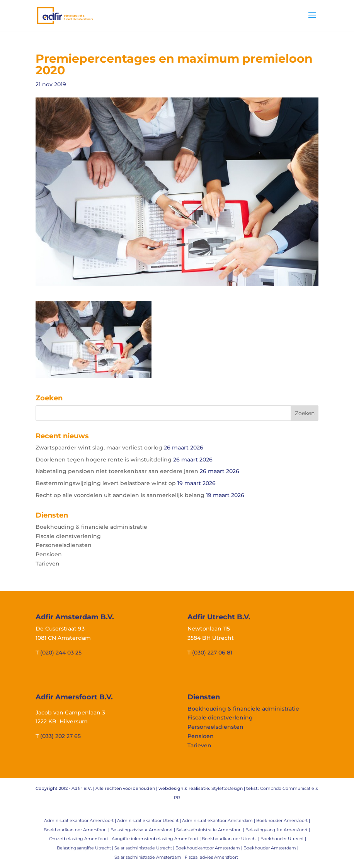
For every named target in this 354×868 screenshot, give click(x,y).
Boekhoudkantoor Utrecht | (231, 839)
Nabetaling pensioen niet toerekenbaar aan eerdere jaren (117, 471)
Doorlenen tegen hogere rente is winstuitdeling (104, 460)
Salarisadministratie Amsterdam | (150, 857)
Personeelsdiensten (64, 545)
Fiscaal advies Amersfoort (211, 857)
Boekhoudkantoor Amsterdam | (209, 848)
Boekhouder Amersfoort (282, 820)
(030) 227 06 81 (212, 653)
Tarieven (48, 564)
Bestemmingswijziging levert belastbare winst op (106, 483)
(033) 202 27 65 (60, 736)
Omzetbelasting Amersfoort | (80, 839)
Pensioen (49, 554)
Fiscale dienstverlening (68, 536)
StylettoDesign (227, 788)
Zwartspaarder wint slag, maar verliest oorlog (99, 448)
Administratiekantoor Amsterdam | (219, 820)
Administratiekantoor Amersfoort (79, 820)
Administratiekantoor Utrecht (148, 820)
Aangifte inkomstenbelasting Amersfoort (155, 839)
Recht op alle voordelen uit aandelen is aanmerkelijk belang (120, 495)
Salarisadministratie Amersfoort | (211, 830)
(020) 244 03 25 (61, 653)
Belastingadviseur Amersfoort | (143, 830)
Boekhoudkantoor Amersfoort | (77, 830)
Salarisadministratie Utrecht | (145, 848)
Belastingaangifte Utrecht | (86, 848)
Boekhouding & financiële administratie (91, 527)
